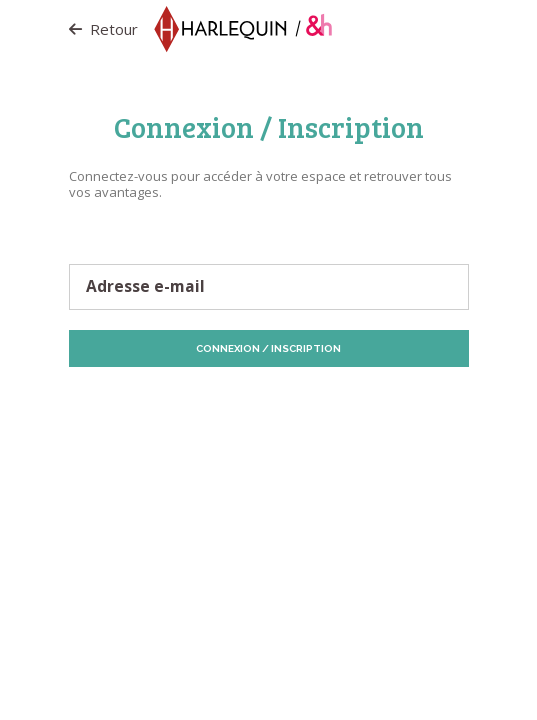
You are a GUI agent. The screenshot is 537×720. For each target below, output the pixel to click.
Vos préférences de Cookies (324, 412)
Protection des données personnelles (194, 403)
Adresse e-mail (145, 287)
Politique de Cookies (360, 403)
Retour (103, 29)
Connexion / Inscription (268, 348)
